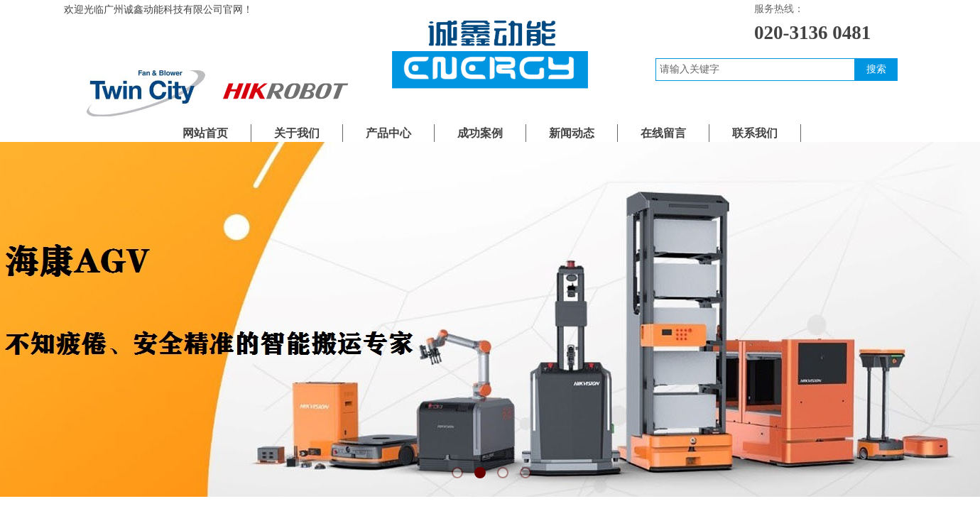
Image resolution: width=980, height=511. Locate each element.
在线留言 (663, 133)
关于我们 (297, 133)
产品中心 (388, 133)
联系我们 (755, 133)
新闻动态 (572, 133)
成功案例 (480, 133)
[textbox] (755, 70)
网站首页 (205, 133)
